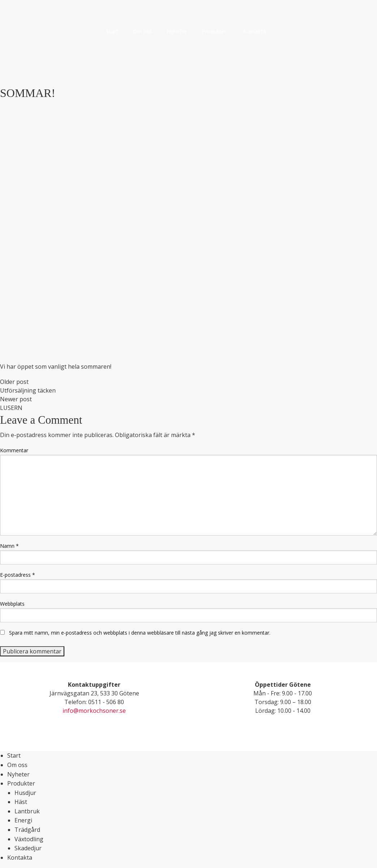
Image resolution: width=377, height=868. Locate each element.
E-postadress (18, 575)
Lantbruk (27, 811)
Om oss (17, 765)
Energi (23, 820)
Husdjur (25, 793)
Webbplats (12, 604)
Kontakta (20, 858)
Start (14, 755)
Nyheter (18, 774)
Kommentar (14, 450)
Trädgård (27, 830)
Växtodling (29, 839)
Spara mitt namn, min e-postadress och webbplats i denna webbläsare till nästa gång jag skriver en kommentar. (140, 633)
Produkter (21, 783)
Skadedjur (28, 848)
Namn (9, 546)
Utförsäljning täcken (28, 390)
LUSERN (11, 408)
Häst (21, 802)
